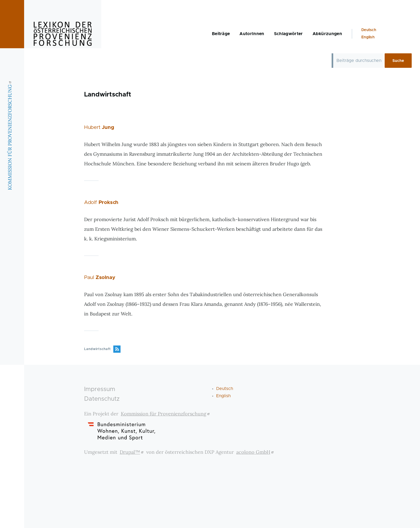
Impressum (100, 389)
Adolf (101, 202)
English (368, 37)
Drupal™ (132, 452)
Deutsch (369, 30)
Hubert (99, 127)
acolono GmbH (256, 452)
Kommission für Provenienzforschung (166, 414)
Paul (100, 278)
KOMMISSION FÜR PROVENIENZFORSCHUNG (10, 135)
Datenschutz (102, 399)
